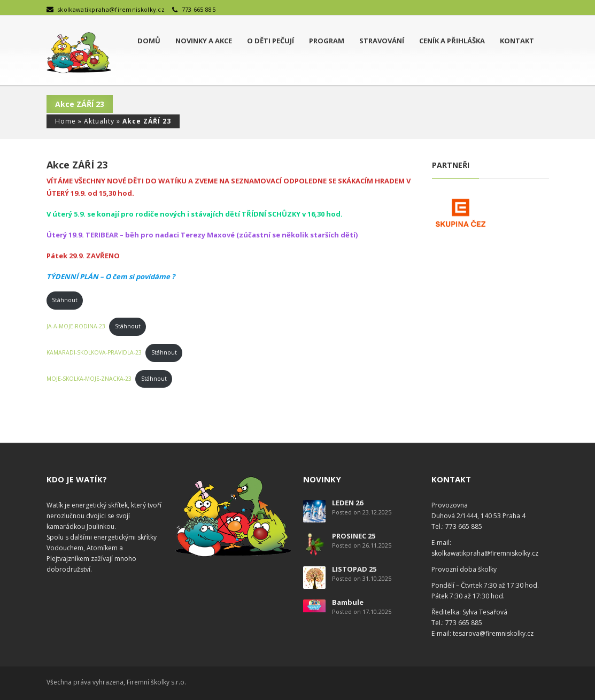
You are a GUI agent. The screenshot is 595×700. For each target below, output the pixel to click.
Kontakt (517, 41)
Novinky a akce (204, 41)
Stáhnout (65, 300)
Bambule (348, 602)
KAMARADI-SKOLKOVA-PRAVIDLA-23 (94, 352)
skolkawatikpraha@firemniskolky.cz (111, 9)
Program (327, 41)
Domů (149, 41)
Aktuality (99, 121)
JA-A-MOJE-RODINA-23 (76, 326)
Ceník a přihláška (452, 41)
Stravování (382, 41)
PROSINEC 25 (354, 536)
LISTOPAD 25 (354, 569)
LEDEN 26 (347, 503)
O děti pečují (271, 41)
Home (65, 121)
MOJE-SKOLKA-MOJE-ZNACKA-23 (89, 379)
